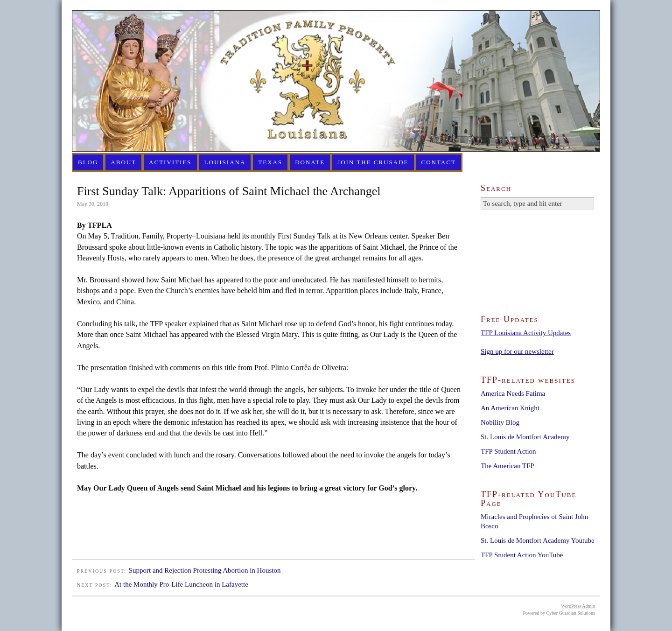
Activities (170, 162)
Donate (310, 162)
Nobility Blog (500, 422)
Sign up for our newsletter (517, 351)
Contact (439, 162)
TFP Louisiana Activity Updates (526, 333)
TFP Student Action (508, 451)
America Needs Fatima (513, 393)
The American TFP (507, 466)
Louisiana (225, 162)
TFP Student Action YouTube (522, 555)
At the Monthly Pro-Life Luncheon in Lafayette (181, 584)
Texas (270, 162)
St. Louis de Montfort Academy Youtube (538, 540)
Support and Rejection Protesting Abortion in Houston (205, 570)
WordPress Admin (578, 606)
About (123, 162)
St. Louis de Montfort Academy (525, 437)
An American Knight (510, 408)
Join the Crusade (373, 162)
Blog (88, 162)
